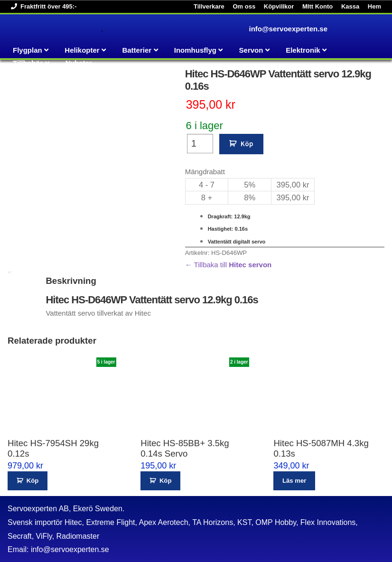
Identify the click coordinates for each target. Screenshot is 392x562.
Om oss (244, 6)
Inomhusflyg (195, 50)
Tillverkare (209, 6)
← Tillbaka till (229, 265)
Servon (251, 50)
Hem (374, 6)
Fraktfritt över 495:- (42, 6)
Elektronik (303, 50)
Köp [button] (33, 481)
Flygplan (28, 50)
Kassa (350, 6)
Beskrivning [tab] (9, 272)
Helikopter (82, 50)
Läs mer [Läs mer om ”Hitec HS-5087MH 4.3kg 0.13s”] (294, 481)
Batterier (137, 50)
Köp (247, 144)
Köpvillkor (279, 6)
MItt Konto (317, 6)
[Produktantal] (200, 144)
